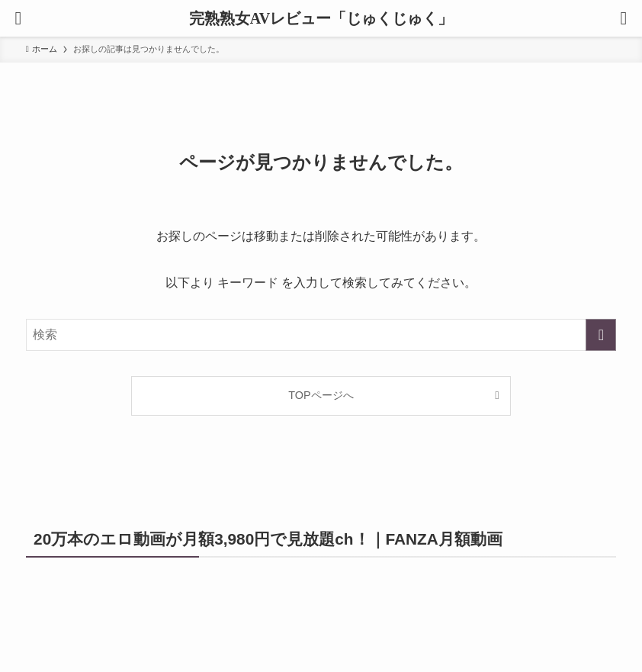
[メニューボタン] (18, 18)
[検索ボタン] (624, 18)
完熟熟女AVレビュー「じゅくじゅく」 (321, 18)
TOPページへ (321, 395)
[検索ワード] (321, 335)
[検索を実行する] (601, 335)
